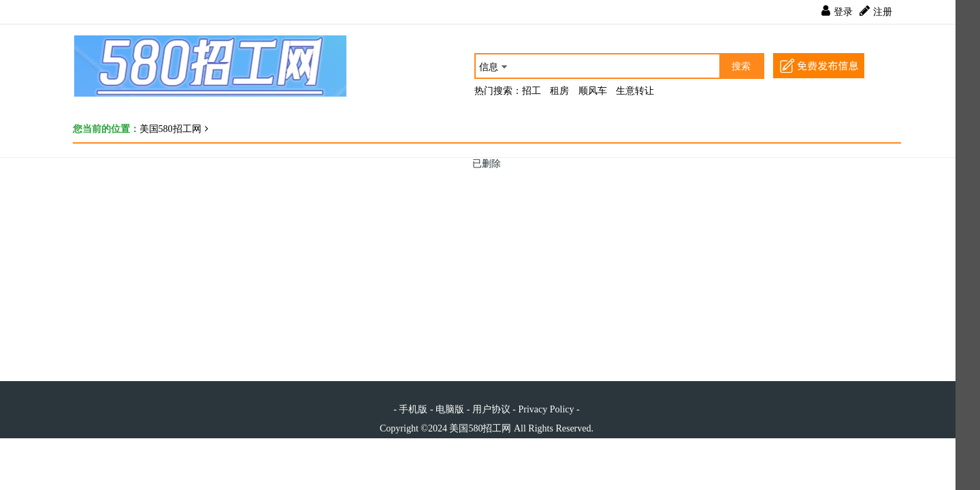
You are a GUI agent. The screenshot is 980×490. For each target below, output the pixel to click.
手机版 (413, 409)
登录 (843, 12)
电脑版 (450, 409)
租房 (559, 91)
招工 (532, 91)
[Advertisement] (481, 265)
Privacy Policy (546, 409)
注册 (883, 12)
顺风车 (593, 91)
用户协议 (491, 409)
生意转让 (635, 91)
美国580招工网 (170, 129)
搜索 (741, 66)
